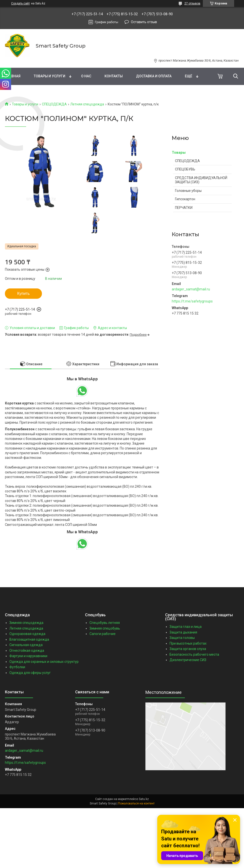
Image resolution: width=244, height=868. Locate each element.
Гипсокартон (185, 199)
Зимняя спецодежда (26, 623)
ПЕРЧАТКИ (184, 208)
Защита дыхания (183, 632)
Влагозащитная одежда (29, 639)
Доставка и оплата (154, 76)
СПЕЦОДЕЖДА (54, 104)
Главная (13, 76)
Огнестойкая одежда (27, 651)
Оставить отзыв (144, 22)
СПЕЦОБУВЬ (185, 169)
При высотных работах (188, 643)
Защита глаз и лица (186, 627)
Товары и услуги (50, 76)
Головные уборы (188, 191)
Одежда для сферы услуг (30, 673)
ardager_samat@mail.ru (191, 289)
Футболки (17, 667)
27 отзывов (192, 3)
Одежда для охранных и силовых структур (44, 662)
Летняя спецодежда (87, 104)
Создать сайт (20, 3)
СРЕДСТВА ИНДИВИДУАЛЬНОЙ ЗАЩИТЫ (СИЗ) (201, 180)
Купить (24, 293)
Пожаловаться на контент (136, 803)
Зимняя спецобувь (105, 628)
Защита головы (182, 638)
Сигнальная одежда (26, 645)
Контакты (114, 76)
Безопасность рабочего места (194, 654)
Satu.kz (144, 799)
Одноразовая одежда (27, 634)
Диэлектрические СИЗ (188, 660)
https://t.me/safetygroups (192, 301)
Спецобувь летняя (105, 623)
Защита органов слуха (188, 649)
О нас (86, 76)
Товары (179, 152)
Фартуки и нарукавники (28, 656)
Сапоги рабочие (103, 634)
